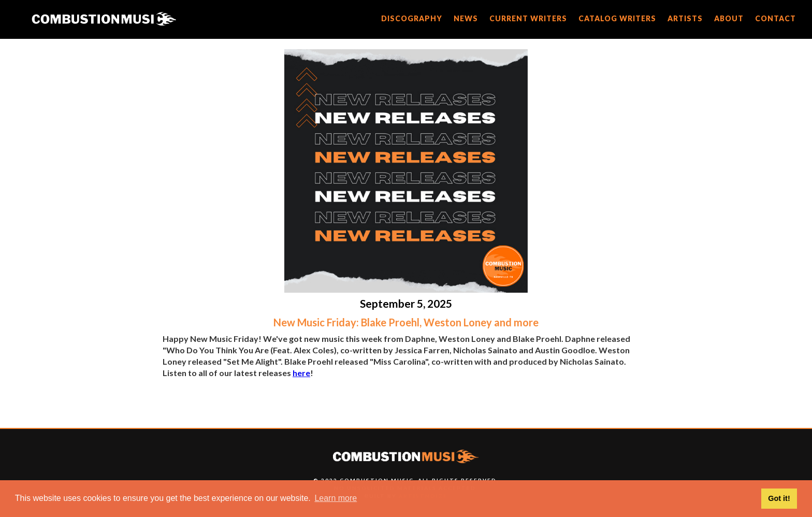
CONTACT (775, 18)
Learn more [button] (336, 498)
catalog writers (617, 18)
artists (685, 18)
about (729, 18)
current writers (528, 18)
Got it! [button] (779, 498)
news (466, 18)
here (301, 373)
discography (412, 18)
